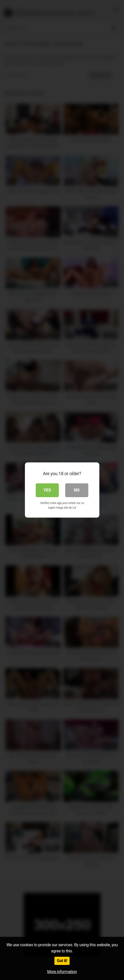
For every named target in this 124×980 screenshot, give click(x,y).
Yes (47, 490)
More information (62, 972)
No (77, 490)
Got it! (62, 961)
